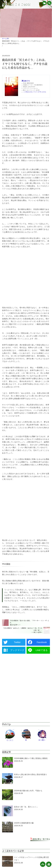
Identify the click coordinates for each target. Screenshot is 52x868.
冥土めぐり (26, 81)
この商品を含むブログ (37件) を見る (35, 92)
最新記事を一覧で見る (41, 839)
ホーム (4, 39)
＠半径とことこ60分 (16, 4)
